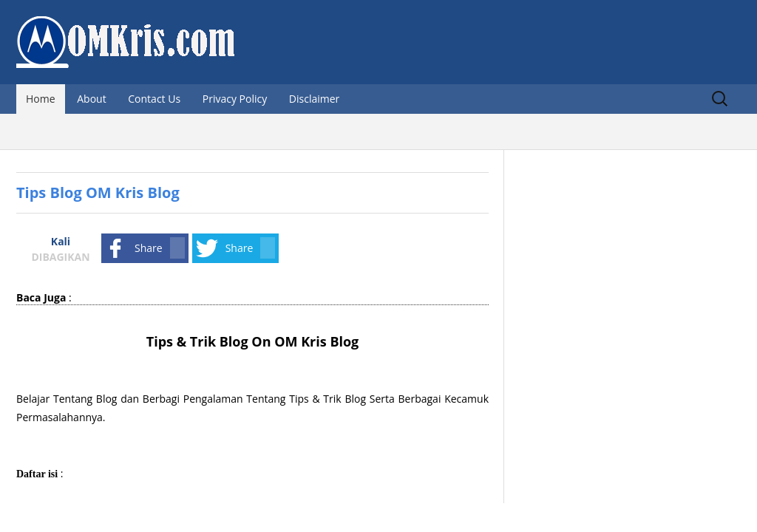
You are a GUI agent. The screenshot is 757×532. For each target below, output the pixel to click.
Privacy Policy (235, 99)
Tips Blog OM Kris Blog (98, 192)
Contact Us (154, 99)
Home (41, 99)
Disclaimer (314, 99)
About (91, 99)
